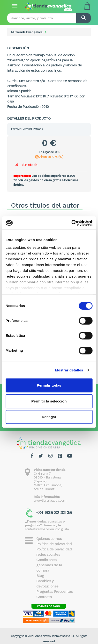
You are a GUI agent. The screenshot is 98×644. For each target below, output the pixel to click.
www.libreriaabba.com (50, 500)
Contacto (44, 597)
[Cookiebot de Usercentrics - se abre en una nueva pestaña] (71, 223)
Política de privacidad (54, 544)
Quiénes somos (49, 539)
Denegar (49, 417)
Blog (40, 576)
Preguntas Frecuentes (54, 591)
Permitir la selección (49, 401)
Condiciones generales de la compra (49, 565)
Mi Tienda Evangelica (27, 32)
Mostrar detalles (69, 370)
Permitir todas (49, 385)
